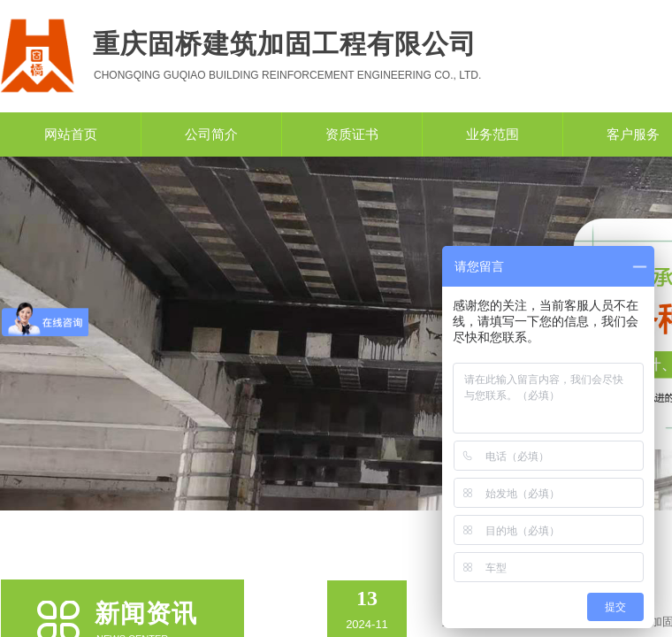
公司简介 (211, 134)
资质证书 (352, 134)
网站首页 (71, 134)
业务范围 (493, 134)
